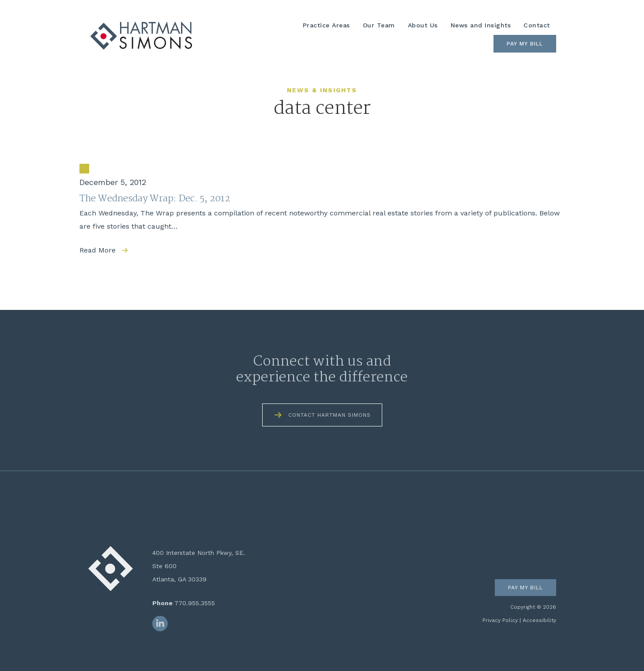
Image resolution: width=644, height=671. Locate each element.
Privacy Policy (500, 620)
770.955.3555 (195, 603)
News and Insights (481, 25)
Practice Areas (326, 25)
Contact (537, 25)
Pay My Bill (525, 44)
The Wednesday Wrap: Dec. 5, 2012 (155, 199)
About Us (423, 25)
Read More (98, 250)
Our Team (379, 25)
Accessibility (539, 620)
